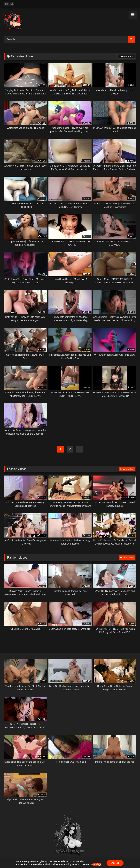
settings (97, 864)
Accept (115, 863)
